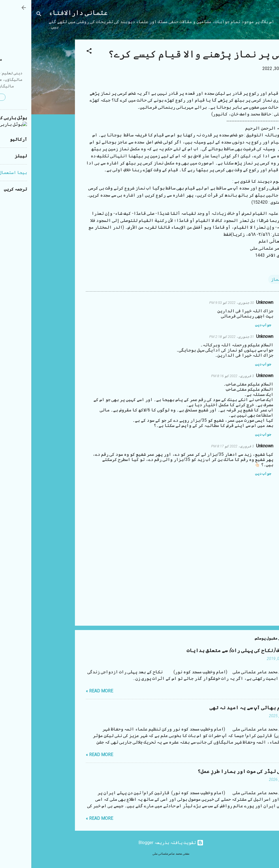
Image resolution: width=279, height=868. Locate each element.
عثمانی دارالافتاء (47, 13)
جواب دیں (232, 325)
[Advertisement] (22, 121)
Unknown (233, 302)
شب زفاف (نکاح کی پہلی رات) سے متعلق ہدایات (210, 651)
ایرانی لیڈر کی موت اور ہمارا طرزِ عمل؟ (215, 771)
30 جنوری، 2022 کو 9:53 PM (200, 303)
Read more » (68, 691)
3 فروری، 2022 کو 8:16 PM (201, 376)
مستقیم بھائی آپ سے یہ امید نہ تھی (221, 708)
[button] (58, 52)
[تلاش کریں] (8, 15)
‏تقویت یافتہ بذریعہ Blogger (140, 843)
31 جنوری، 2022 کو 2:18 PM (200, 337)
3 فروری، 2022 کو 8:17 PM (201, 446)
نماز (244, 279)
